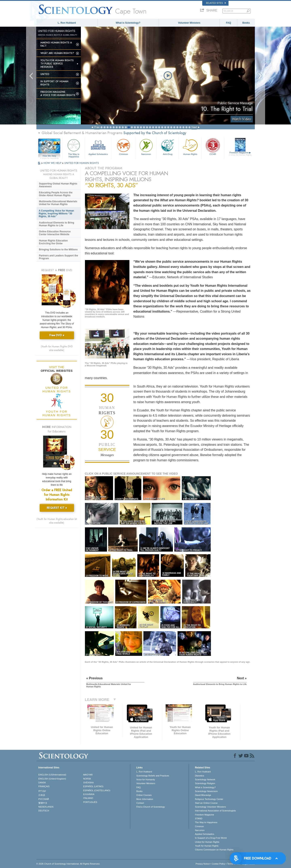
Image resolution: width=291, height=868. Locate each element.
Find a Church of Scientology (151, 807)
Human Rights (190, 147)
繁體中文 (43, 803)
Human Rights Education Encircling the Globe (53, 242)
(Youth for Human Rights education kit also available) (57, 521)
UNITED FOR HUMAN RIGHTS (82, 163)
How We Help (49, 156)
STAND (199, 818)
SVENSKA (88, 783)
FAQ (229, 23)
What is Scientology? (128, 23)
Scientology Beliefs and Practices (153, 776)
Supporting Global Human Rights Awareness (58, 185)
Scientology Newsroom (206, 791)
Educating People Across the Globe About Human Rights (56, 194)
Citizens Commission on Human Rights (214, 850)
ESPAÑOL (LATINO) (93, 786)
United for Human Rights (207, 842)
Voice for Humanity (146, 780)
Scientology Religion (205, 783)
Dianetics (199, 776)
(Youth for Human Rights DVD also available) (57, 348)
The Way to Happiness (74, 148)
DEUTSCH (44, 811)
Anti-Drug (168, 147)
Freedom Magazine (240, 154)
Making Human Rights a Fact (56, 44)
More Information (145, 799)
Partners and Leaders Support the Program (59, 257)
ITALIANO (88, 798)
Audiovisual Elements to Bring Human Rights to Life (57, 224)
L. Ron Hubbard (67, 23)
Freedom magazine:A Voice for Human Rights (58, 94)
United (45, 74)
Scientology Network (205, 780)
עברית (42, 791)
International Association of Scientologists (215, 811)
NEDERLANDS (46, 807)
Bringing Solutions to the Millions (58, 250)
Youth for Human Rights (207, 846)
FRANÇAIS (44, 786)
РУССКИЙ (44, 799)
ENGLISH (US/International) (52, 775)
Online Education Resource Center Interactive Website (55, 233)
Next (194, 127)
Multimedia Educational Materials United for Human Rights (58, 203)
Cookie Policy (219, 864)
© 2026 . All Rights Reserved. (68, 864)
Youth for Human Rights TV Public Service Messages (57, 64)
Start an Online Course (206, 803)
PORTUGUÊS (90, 802)
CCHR (213, 147)
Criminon (124, 147)
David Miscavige (203, 795)
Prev (97, 127)
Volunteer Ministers (189, 23)
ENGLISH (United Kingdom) (52, 779)
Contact (140, 803)
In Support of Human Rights (54, 83)
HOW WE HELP (53, 163)
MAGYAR (88, 775)
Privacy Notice (203, 864)
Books (246, 23)
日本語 (42, 795)
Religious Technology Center (209, 799)
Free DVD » (57, 335)
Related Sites (216, 3)
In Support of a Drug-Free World (211, 838)
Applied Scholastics (98, 147)
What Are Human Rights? (57, 53)
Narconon (146, 147)
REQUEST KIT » (57, 508)
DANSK (42, 783)
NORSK (87, 779)
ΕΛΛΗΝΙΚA (89, 794)
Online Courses (144, 795)
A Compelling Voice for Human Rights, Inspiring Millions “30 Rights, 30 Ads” (57, 214)
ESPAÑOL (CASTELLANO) (97, 790)
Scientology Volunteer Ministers (210, 807)
